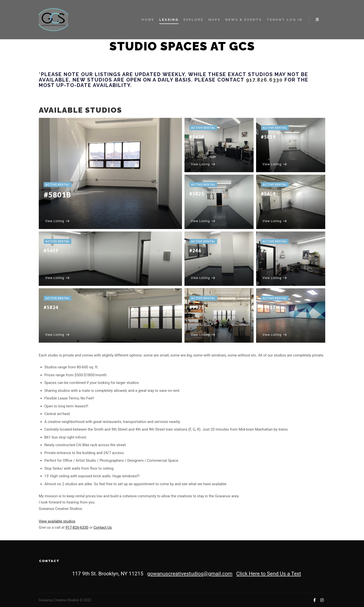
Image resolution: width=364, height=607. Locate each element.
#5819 (268, 137)
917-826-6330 (77, 527)
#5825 (197, 194)
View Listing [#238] (275, 278)
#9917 (268, 307)
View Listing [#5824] (57, 335)
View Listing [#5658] (275, 221)
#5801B (57, 195)
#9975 (197, 307)
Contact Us (103, 527)
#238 (267, 251)
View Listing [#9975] (203, 335)
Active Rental (58, 184)
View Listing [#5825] (203, 221)
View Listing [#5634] (203, 164)
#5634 (197, 137)
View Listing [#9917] (275, 335)
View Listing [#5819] (275, 164)
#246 (195, 251)
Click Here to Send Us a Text (269, 574)
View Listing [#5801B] (57, 221)
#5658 (268, 194)
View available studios (57, 521)
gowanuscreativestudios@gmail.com (190, 574)
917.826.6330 (264, 80)
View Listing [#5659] (57, 278)
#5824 (51, 307)
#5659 (51, 251)
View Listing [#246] (203, 278)
